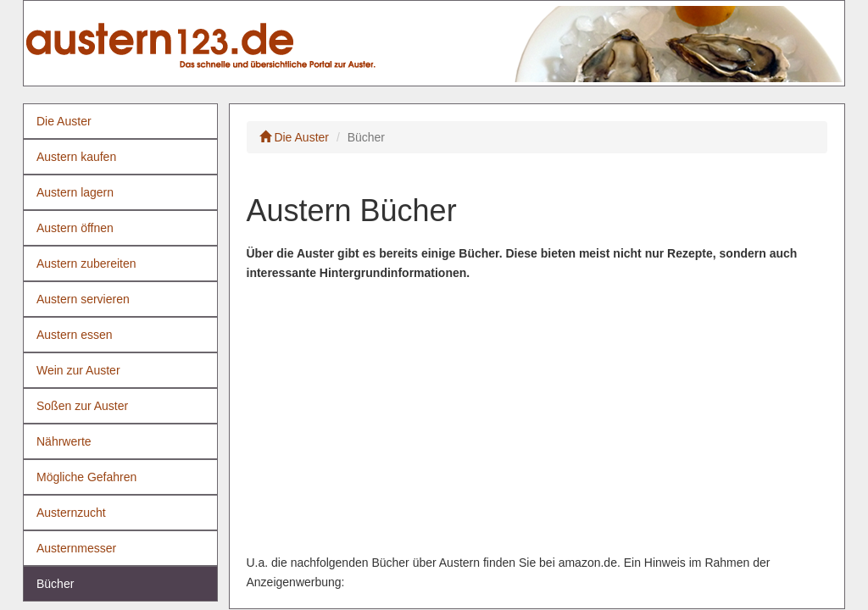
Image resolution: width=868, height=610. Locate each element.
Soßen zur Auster (82, 406)
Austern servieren (83, 299)
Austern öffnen (75, 228)
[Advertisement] (537, 418)
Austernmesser (76, 548)
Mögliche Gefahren (86, 477)
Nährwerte (64, 441)
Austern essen (75, 335)
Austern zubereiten (86, 263)
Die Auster (64, 121)
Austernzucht (71, 513)
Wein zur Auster (78, 370)
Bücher (55, 584)
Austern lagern (75, 192)
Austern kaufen (76, 157)
